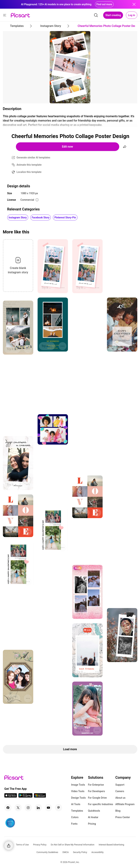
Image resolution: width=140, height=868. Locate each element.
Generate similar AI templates (34, 158)
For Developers (96, 791)
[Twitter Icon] (18, 808)
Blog (118, 811)
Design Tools (78, 798)
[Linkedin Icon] (38, 808)
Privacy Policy (40, 845)
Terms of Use (22, 845)
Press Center (123, 817)
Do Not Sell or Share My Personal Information (73, 845)
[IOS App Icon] (11, 797)
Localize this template (29, 172)
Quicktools (94, 811)
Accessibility (97, 852)
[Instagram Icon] (28, 808)
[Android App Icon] (25, 797)
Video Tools (78, 791)
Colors (75, 817)
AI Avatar (93, 817)
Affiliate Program (125, 804)
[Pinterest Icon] (59, 808)
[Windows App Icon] (40, 797)
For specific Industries (101, 804)
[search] (96, 15)
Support (120, 785)
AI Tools (76, 804)
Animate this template (29, 165)
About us (120, 798)
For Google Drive (97, 798)
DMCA (66, 852)
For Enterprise (96, 785)
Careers (120, 791)
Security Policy (80, 852)
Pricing (92, 824)
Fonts (74, 824)
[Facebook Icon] (8, 808)
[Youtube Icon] (48, 808)
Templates (77, 811)
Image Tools (78, 785)
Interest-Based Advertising (111, 845)
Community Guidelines (47, 852)
